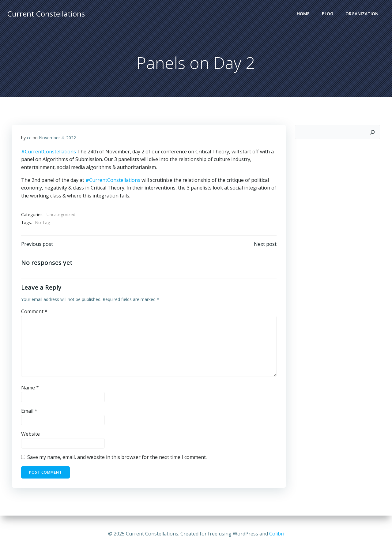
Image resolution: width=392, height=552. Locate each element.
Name (30, 388)
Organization (362, 14)
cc (29, 138)
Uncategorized (61, 215)
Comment (34, 312)
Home (303, 14)
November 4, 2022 (57, 138)
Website (30, 434)
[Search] (372, 132)
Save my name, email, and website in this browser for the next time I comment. (117, 457)
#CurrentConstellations (49, 152)
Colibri (277, 534)
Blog (328, 14)
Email (29, 411)
